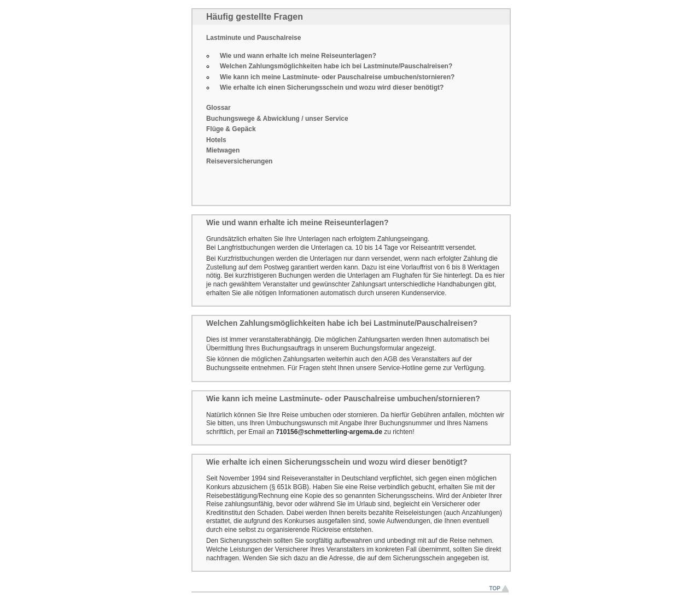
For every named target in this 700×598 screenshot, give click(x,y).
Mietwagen (223, 150)
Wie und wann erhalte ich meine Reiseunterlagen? (298, 56)
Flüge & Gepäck (231, 129)
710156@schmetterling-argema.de (329, 432)
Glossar (218, 108)
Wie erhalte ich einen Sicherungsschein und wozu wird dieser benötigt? (332, 87)
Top (495, 588)
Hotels (216, 140)
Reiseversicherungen (239, 161)
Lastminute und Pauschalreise (253, 38)
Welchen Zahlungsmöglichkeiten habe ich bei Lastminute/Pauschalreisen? (336, 66)
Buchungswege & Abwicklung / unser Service (277, 119)
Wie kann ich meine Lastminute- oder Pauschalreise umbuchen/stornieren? (337, 77)
